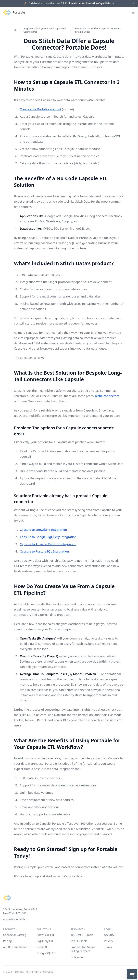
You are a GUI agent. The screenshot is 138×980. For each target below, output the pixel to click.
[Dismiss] (133, 3)
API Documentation (15, 947)
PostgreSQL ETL (47, 953)
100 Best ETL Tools (82, 935)
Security (109, 935)
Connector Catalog (15, 935)
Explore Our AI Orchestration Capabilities (90, 3)
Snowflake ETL (46, 935)
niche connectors (107, 396)
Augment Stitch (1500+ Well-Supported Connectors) (45, 30)
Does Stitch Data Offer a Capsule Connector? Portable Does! (98, 30)
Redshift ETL (44, 947)
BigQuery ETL (45, 941)
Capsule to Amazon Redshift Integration (48, 544)
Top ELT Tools (79, 941)
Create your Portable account (41, 109)
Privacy (109, 941)
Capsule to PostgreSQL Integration (44, 551)
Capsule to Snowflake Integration (43, 530)
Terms (108, 947)
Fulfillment (77, 957)
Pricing (7, 941)
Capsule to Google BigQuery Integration (48, 537)
